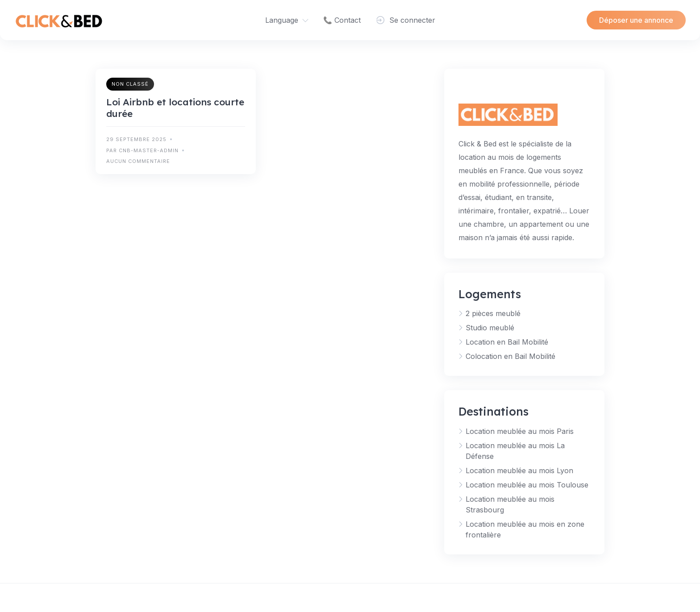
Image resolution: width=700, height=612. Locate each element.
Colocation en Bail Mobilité (510, 356)
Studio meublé (490, 328)
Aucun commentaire (138, 161)
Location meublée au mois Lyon (519, 470)
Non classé (130, 84)
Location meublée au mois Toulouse (527, 485)
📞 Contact (342, 20)
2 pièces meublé (493, 313)
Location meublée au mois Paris (520, 431)
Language (282, 20)
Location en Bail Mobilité (507, 342)
